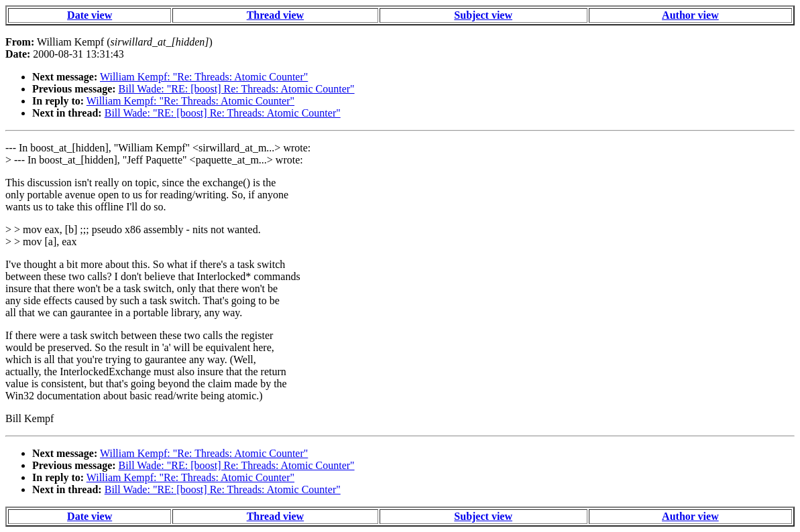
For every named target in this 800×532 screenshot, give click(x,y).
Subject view (483, 15)
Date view (90, 15)
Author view (690, 15)
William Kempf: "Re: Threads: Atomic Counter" (204, 77)
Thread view (275, 15)
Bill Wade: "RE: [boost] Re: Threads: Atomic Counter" (237, 89)
